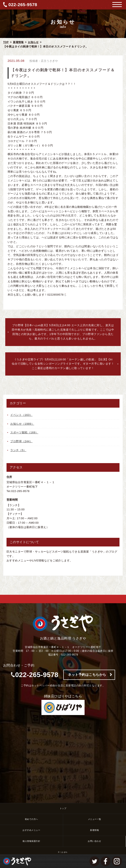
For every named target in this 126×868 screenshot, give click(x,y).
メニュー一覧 (95, 819)
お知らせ (33, 42)
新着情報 (18, 42)
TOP (6, 42)
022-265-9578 (23, 5)
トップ (63, 808)
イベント (21, 415)
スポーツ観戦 (24, 432)
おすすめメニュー (31, 830)
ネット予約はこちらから (87, 675)
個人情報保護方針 (31, 841)
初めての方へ (31, 819)
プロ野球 (21, 441)
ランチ (18, 450)
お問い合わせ (94, 841)
